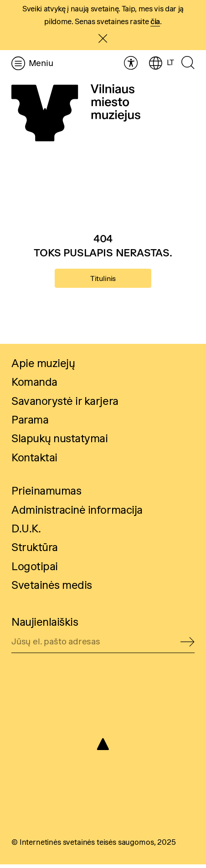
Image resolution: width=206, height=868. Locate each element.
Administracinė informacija (77, 513)
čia (155, 21)
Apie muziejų (43, 367)
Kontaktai (34, 461)
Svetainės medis (52, 589)
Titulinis (103, 280)
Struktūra (35, 551)
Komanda (34, 385)
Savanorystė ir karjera (65, 405)
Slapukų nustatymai (59, 442)
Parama (30, 423)
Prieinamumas (46, 494)
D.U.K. (26, 532)
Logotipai (35, 570)
